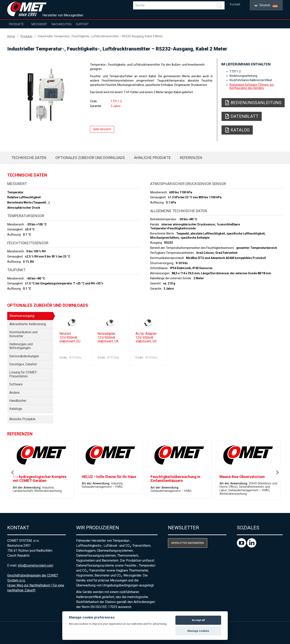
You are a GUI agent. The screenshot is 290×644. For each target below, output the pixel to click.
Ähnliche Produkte (152, 158)
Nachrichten (61, 24)
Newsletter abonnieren (188, 543)
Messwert (39, 24)
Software (16, 384)
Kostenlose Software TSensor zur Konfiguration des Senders (252, 86)
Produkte (16, 24)
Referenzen (191, 158)
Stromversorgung (22, 316)
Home (11, 36)
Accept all (198, 620)
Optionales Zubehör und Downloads (90, 158)
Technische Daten (29, 158)
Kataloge (16, 409)
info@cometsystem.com (35, 565)
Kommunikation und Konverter (23, 334)
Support (82, 24)
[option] (44, 95)
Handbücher (18, 401)
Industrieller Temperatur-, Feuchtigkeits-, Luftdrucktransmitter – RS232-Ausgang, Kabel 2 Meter (100, 36)
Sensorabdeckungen (24, 356)
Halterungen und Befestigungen (21, 346)
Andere (14, 393)
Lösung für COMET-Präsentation (23, 374)
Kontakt (235, 4)
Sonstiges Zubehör (23, 364)
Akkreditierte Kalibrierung (28, 324)
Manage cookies (198, 631)
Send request (102, 129)
